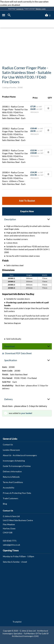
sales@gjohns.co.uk (11, 545)
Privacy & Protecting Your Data (17, 493)
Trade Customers (11, 498)
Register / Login (41, 9)
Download (10, 346)
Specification (11, 360)
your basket (26, 413)
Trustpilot (17, 622)
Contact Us (20, 9)
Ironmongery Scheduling (14, 461)
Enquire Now (27, 211)
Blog (5, 504)
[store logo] (25, 15)
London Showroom (11, 450)
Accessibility (9, 488)
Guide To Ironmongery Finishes (17, 466)
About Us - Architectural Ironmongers (20, 455)
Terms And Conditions (13, 482)
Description (10, 219)
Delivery (8, 399)
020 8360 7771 (10, 541)
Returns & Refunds (11, 477)
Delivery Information (12, 471)
